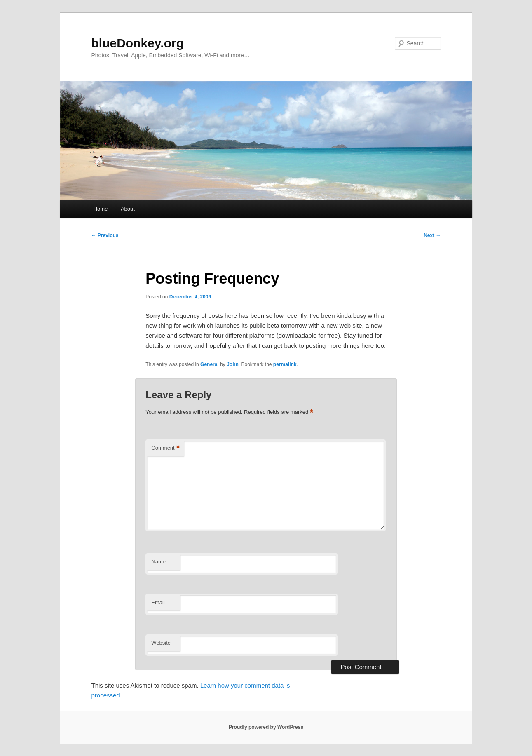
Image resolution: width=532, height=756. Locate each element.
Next (432, 235)
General (210, 364)
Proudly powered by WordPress (266, 727)
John (233, 364)
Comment (165, 448)
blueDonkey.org (138, 43)
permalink (285, 364)
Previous (105, 235)
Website (161, 643)
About (128, 209)
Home (101, 209)
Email (158, 602)
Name (158, 562)
